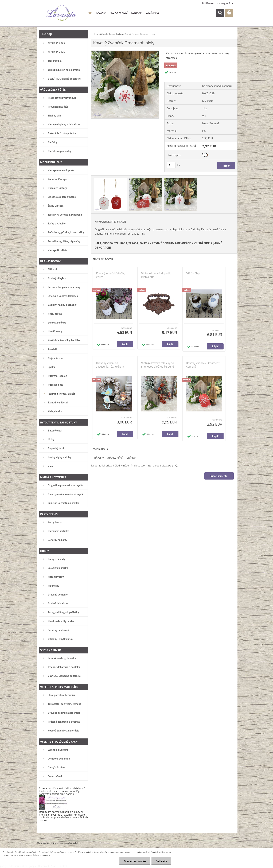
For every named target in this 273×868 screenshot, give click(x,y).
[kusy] (171, 165)
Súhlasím (161, 861)
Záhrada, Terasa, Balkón (111, 34)
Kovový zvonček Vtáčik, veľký (110, 275)
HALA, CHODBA (104, 243)
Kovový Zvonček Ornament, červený (203, 365)
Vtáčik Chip (193, 273)
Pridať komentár (219, 476)
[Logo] (61, 13)
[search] (220, 13)
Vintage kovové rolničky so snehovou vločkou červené (158, 365)
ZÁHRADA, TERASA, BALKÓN (132, 243)
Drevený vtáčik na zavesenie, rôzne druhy (110, 365)
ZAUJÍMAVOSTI (154, 13)
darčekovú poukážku (64, 812)
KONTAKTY (137, 13)
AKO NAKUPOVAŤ (119, 13)
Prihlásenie (208, 3)
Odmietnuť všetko (135, 861)
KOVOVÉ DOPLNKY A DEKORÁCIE (172, 243)
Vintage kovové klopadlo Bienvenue (156, 275)
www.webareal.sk (70, 843)
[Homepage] (90, 13)
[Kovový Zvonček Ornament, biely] (125, 52)
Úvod (96, 34)
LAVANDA (101, 13)
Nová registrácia (225, 3)
